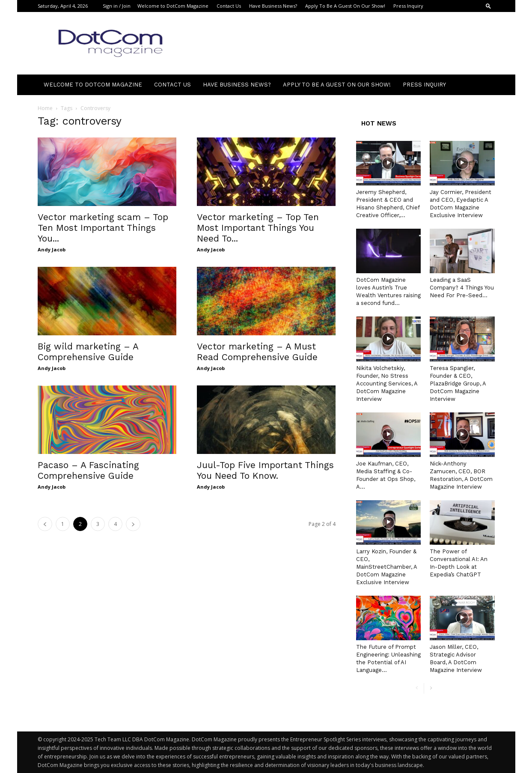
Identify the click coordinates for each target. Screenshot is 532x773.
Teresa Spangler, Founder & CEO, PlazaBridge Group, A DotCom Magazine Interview (458, 384)
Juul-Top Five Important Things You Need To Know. (265, 470)
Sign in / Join (117, 6)
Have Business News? (273, 6)
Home (45, 108)
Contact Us (229, 6)
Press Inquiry (408, 6)
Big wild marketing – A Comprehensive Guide (88, 352)
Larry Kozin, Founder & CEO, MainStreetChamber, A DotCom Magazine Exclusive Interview (386, 567)
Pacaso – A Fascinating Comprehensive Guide (88, 470)
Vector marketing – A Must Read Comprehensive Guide (257, 352)
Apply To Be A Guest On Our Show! (345, 6)
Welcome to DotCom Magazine (173, 6)
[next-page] (133, 524)
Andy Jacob (52, 249)
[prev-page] (45, 524)
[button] (488, 6)
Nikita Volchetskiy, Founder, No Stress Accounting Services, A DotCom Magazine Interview (387, 384)
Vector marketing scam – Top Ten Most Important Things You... (103, 228)
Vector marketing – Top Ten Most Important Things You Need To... (258, 228)
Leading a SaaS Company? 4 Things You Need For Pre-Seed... (462, 288)
